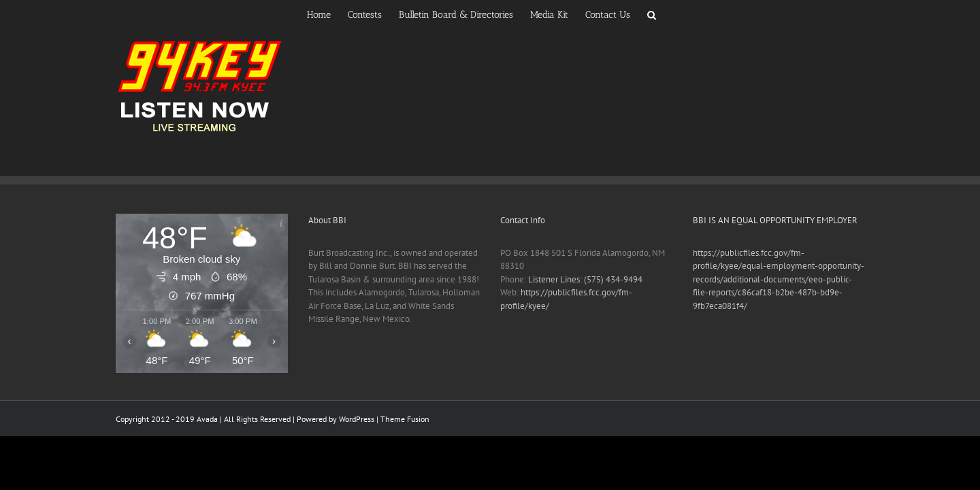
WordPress (357, 419)
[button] (695, 14)
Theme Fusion (405, 419)
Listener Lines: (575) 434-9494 (585, 279)
